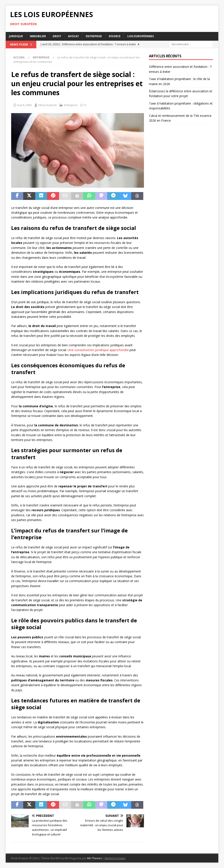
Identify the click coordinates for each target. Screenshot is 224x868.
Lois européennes (141, 36)
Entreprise (94, 36)
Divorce (115, 36)
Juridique (16, 36)
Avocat (73, 36)
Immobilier (38, 36)
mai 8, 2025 (24, 105)
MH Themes (94, 858)
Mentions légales (115, 858)
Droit (57, 36)
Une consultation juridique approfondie (98, 350)
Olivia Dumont (47, 105)
